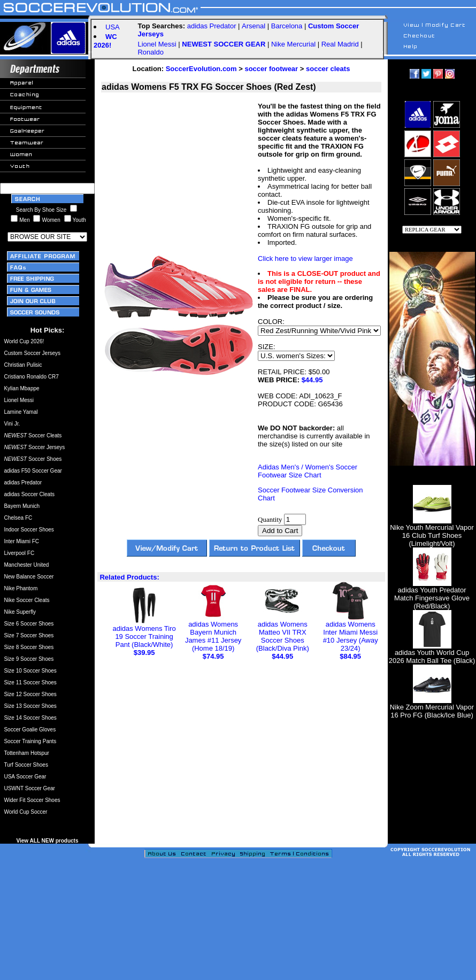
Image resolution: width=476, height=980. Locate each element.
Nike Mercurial (293, 44)
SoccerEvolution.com (201, 69)
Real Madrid (340, 44)
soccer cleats (328, 69)
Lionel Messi (157, 44)
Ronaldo (150, 52)
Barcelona (287, 26)
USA (113, 27)
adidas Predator (212, 26)
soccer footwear (271, 69)
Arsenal (254, 26)
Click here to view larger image (305, 258)
